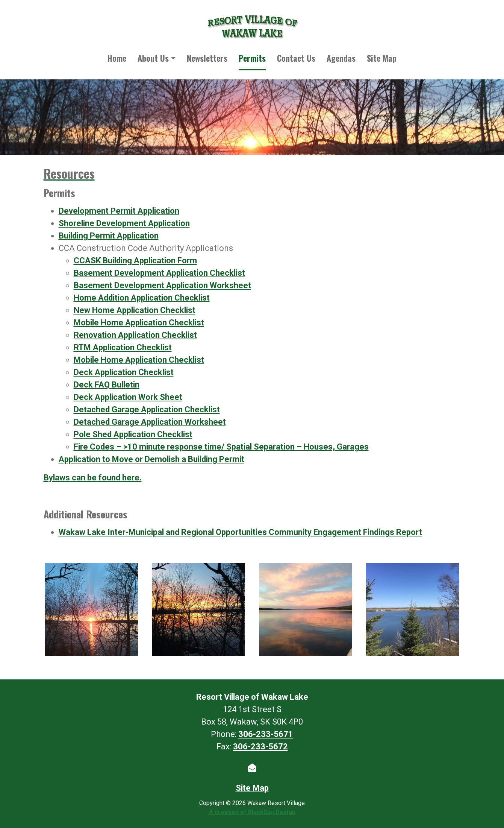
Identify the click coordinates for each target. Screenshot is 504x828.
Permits (252, 58)
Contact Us (296, 58)
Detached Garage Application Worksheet (150, 422)
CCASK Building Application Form (135, 261)
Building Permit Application (109, 236)
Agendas (341, 58)
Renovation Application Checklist (135, 335)
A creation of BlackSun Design (252, 812)
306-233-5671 (266, 734)
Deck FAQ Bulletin (107, 385)
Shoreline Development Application (124, 223)
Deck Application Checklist (124, 372)
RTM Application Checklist (123, 347)
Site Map (382, 58)
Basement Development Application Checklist (159, 273)
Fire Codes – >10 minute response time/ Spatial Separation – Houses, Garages (221, 447)
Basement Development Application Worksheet (162, 285)
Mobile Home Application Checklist (139, 323)
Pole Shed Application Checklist (133, 434)
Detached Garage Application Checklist (147, 409)
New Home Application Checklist (135, 310)
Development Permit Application (119, 211)
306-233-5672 (260, 747)
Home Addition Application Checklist (142, 298)
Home (117, 58)
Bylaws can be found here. (93, 478)
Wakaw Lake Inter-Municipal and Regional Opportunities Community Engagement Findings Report (240, 532)
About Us (153, 58)
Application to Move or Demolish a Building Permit (151, 459)
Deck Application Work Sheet (128, 397)
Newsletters (207, 58)
